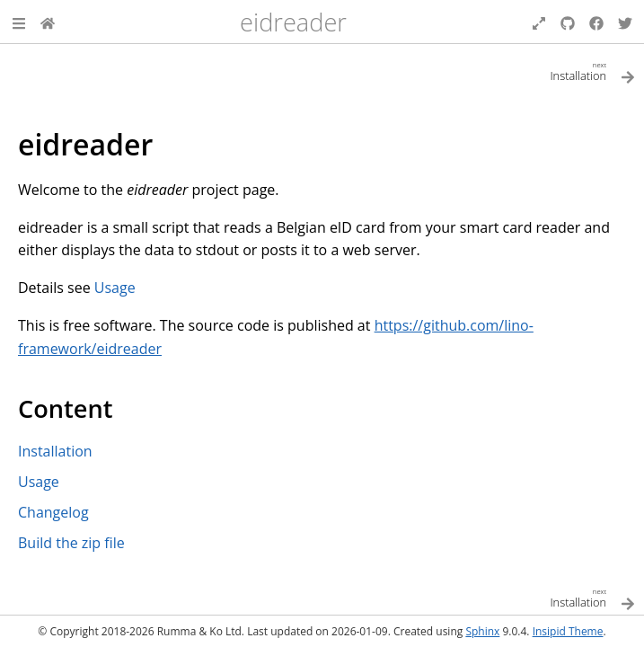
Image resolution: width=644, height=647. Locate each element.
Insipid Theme (568, 631)
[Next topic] (479, 71)
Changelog (53, 512)
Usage (39, 482)
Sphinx (482, 631)
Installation (55, 451)
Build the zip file (71, 543)
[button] (19, 22)
